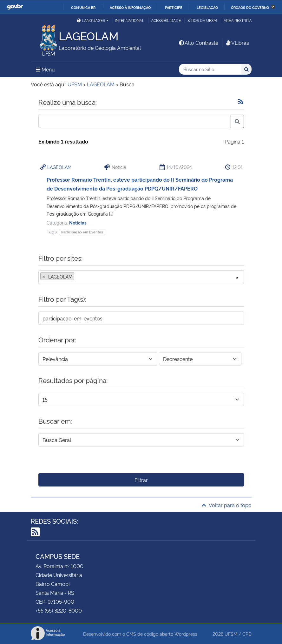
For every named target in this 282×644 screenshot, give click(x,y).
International (130, 20)
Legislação (207, 7)
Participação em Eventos (82, 232)
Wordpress (186, 634)
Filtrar (141, 480)
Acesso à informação (130, 7)
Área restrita (238, 20)
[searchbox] (78, 277)
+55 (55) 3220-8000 (59, 610)
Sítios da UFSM (202, 20)
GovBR (15, 7)
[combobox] (141, 277)
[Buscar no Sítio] (210, 69)
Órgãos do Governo (250, 7)
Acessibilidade (166, 20)
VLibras (237, 43)
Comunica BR (83, 7)
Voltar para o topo (227, 505)
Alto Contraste (198, 43)
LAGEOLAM (59, 167)
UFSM (231, 634)
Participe (174, 7)
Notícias (78, 222)
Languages (91, 20)
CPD (247, 634)
